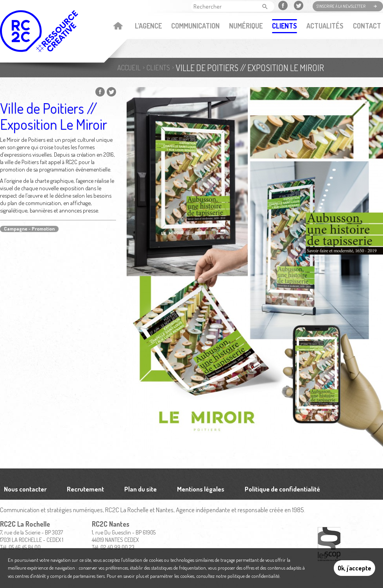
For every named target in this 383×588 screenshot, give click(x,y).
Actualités (325, 26)
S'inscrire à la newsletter (341, 6)
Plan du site (140, 489)
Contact (367, 26)
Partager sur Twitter (111, 92)
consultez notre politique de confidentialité (238, 576)
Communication (195, 26)
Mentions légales (201, 489)
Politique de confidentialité (282, 489)
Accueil (118, 27)
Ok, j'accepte (354, 568)
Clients (285, 26)
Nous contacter (25, 489)
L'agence (148, 26)
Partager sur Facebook (100, 92)
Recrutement (85, 489)
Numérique (246, 26)
